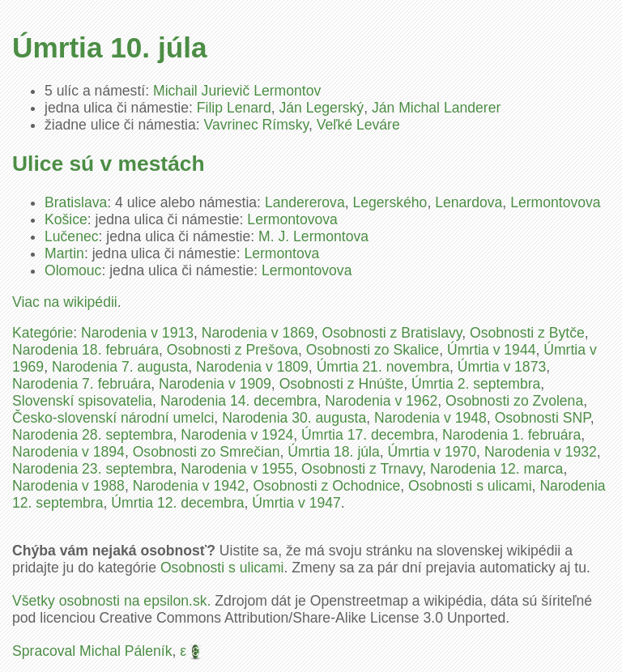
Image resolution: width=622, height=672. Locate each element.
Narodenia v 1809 (252, 367)
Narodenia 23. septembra (93, 469)
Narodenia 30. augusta (294, 418)
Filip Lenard (234, 108)
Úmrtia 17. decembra (368, 435)
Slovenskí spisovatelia (82, 401)
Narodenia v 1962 (381, 401)
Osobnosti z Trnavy (362, 469)
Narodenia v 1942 (189, 486)
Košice (66, 219)
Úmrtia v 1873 (502, 367)
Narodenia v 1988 (68, 486)
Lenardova (469, 202)
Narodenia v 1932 (541, 452)
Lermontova (281, 253)
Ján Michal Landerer (436, 108)
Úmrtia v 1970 (432, 452)
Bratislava (76, 202)
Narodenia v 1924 (237, 435)
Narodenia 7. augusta (120, 367)
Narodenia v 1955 (237, 469)
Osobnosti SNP (543, 418)
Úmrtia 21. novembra (383, 367)
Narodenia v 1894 (68, 452)
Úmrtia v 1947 (296, 503)
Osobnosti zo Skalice (373, 350)
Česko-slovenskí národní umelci (113, 418)
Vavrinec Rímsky (256, 125)
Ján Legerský (322, 108)
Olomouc (73, 270)
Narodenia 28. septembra (93, 435)
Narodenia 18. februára (85, 350)
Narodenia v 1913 (137, 333)
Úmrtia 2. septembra (476, 384)
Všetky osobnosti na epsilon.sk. (111, 601)
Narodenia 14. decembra (239, 401)
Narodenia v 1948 (430, 418)
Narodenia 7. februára (81, 384)
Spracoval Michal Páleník (92, 651)
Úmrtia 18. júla (333, 452)
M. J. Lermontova (313, 236)
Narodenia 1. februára (511, 435)
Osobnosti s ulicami (470, 486)
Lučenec (72, 236)
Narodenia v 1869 (258, 333)
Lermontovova (556, 202)
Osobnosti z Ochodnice (326, 486)
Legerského (390, 202)
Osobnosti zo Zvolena (514, 401)
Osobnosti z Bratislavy (392, 333)
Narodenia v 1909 (215, 384)
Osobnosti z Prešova (232, 350)
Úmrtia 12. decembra (177, 503)
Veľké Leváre (358, 125)
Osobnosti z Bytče (527, 333)
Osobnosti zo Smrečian (207, 452)
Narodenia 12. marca (496, 469)
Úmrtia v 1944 (492, 350)
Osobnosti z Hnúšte (342, 384)
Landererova (305, 202)
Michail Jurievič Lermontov (237, 91)
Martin (64, 253)
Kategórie (43, 333)
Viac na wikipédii (65, 302)
